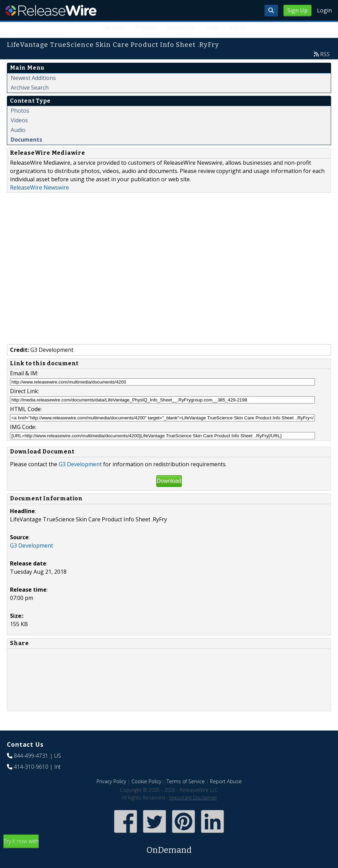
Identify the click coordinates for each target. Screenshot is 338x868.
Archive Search (30, 88)
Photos (20, 111)
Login (324, 10)
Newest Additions (33, 78)
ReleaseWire (51, 10)
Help (212, 28)
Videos (19, 120)
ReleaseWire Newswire (39, 187)
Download (169, 481)
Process (145, 28)
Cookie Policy (146, 781)
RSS (325, 54)
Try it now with (169, 847)
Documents (26, 140)
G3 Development (80, 464)
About (237, 28)
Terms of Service (186, 781)
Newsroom (181, 28)
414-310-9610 (31, 767)
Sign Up (297, 10)
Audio (18, 130)
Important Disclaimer (193, 798)
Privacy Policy (111, 781)
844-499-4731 (31, 756)
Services (114, 28)
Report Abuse (226, 781)
